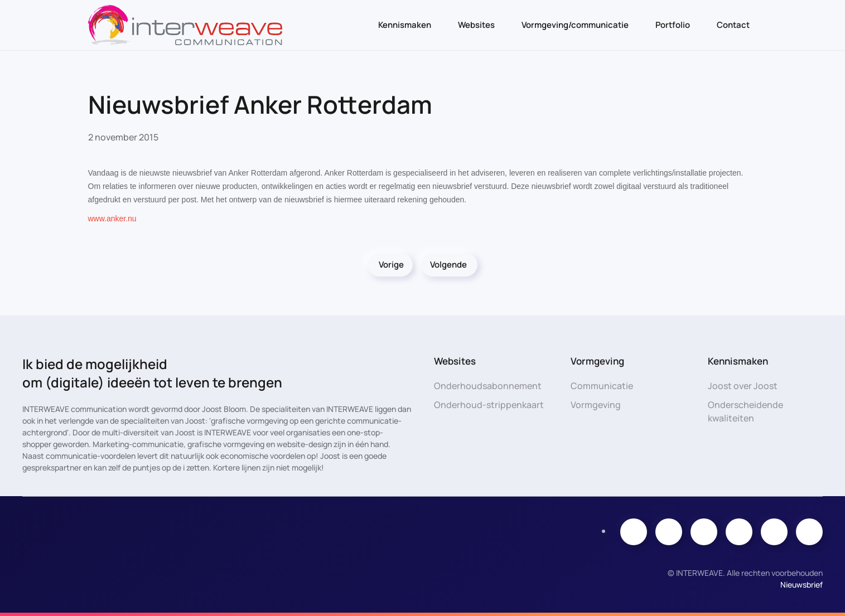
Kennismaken (405, 25)
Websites (476, 25)
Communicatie (602, 386)
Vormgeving (596, 405)
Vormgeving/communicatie (575, 25)
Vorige (391, 265)
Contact (733, 25)
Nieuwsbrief (801, 585)
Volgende (448, 265)
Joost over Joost (743, 386)
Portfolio (673, 25)
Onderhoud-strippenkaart (489, 405)
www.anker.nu (112, 219)
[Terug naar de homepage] (185, 25)
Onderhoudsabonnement (488, 386)
